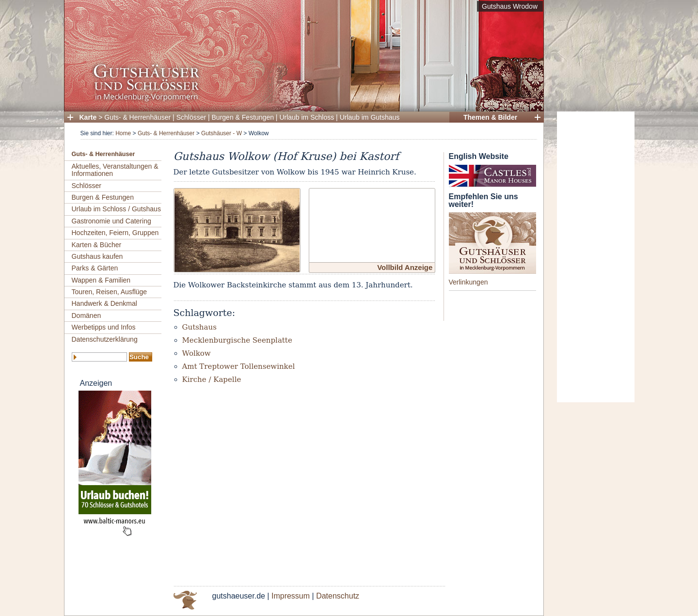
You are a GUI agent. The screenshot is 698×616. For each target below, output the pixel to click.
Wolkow (197, 353)
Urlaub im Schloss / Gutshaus (116, 209)
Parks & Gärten (95, 268)
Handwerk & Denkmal (104, 303)
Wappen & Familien (101, 280)
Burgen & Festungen (243, 117)
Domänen (87, 316)
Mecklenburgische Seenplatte (237, 340)
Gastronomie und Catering (111, 221)
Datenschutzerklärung (105, 339)
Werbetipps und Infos (104, 327)
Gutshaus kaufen (97, 256)
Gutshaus (199, 327)
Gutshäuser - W (222, 133)
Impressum (291, 596)
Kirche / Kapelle (212, 379)
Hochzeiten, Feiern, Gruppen (115, 233)
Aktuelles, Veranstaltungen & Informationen (115, 170)
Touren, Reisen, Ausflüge (110, 292)
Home (123, 133)
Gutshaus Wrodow (510, 6)
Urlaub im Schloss (307, 117)
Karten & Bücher (97, 245)
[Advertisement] (596, 257)
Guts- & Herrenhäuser (137, 117)
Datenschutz (338, 596)
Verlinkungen (468, 282)
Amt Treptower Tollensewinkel (239, 366)
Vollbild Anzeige (405, 267)
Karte (88, 117)
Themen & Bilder (490, 117)
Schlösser (191, 117)
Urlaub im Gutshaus (370, 117)
